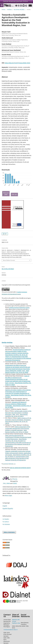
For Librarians (6, 524)
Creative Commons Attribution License (19, 308)
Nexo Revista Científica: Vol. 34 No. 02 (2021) (16, 415)
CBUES (15, 483)
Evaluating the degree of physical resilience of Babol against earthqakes (16, 404)
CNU (4, 483)
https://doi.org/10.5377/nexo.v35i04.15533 (17, 63)
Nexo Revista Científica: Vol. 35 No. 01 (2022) (17, 431)
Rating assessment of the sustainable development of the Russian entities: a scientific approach (18, 429)
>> (15, 464)
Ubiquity (15, 479)
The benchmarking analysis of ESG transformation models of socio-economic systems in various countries (18, 351)
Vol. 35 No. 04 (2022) (19, 9)
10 (12, 464)
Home (3, 9)
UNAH (8, 483)
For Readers (6, 519)
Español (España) (8, 508)
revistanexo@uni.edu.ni (11, 630)
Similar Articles (7, 343)
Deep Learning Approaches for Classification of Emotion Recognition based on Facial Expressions (18, 437)
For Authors (6, 522)
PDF (5, 234)
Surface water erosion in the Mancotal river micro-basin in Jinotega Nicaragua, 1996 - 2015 (18, 413)
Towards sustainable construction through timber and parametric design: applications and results (18, 453)
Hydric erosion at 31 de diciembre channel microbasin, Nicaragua (18, 419)
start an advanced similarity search (20, 468)
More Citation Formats (9, 260)
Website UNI (16, 620)
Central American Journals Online (15, 1)
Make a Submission (9, 532)
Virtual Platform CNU (16, 622)
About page (8, 496)
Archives (9, 9)
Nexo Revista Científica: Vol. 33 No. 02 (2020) (17, 371)
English (5, 506)
